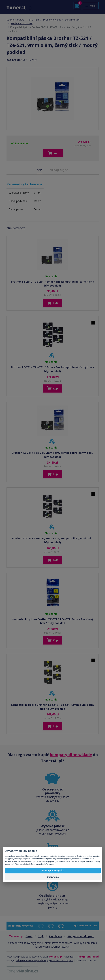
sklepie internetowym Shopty (32, 960)
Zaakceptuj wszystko (53, 870)
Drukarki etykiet (52, 20)
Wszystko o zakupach (81, 936)
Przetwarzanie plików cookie (43, 864)
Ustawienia (53, 877)
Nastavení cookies (86, 960)
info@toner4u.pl (88, 957)
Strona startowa (15, 20)
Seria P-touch (72, 20)
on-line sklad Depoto (62, 960)
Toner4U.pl (55, 957)
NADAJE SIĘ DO (59, 170)
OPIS (40, 170)
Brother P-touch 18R (22, 23)
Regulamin (56, 936)
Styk (41, 936)
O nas (29, 936)
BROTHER (34, 20)
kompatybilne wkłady (71, 755)
